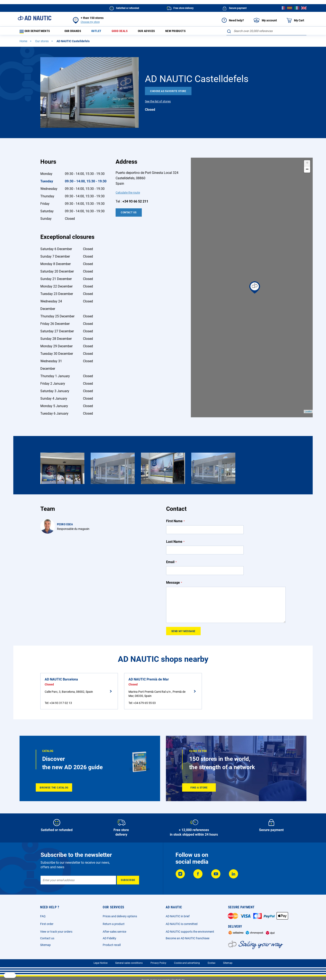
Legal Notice (101, 963)
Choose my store (90, 22)
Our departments (37, 32)
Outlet (101, 32)
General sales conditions (129, 963)
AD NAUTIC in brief (178, 916)
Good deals (126, 32)
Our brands (75, 32)
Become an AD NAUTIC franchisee (188, 938)
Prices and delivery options (120, 916)
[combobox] (266, 31)
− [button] (307, 171)
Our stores (42, 43)
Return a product (114, 924)
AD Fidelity (109, 938)
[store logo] (35, 18)
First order (47, 924)
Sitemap (45, 945)
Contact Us (129, 214)
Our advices (156, 32)
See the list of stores (158, 103)
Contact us (47, 938)
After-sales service (114, 932)
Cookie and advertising (187, 963)
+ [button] (307, 165)
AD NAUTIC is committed (182, 924)
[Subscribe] (128, 880)
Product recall (112, 945)
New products (188, 32)
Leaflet (308, 413)
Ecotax (212, 963)
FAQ (43, 916)
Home (24, 43)
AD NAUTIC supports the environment (190, 932)
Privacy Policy (158, 963)
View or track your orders (56, 932)
